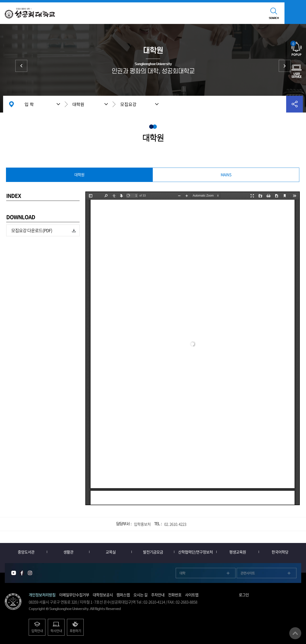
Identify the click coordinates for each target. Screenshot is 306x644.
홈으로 (11, 104)
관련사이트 (248, 573)
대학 (21, 66)
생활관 (68, 552)
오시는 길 (140, 595)
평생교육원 (238, 552)
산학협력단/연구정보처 (195, 552)
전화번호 (175, 595)
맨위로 (295, 633)
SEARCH (274, 18)
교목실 (111, 552)
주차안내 (158, 595)
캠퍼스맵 (123, 595)
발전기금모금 (153, 552)
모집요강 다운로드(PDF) (32, 230)
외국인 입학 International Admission (285, 66)
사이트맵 (192, 595)
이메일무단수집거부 (74, 595)
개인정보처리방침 (42, 595)
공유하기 (295, 104)
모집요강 (128, 104)
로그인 (244, 595)
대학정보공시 (103, 595)
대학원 (78, 104)
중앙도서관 (26, 552)
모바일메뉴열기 (295, 13)
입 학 (29, 104)
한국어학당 (280, 552)
